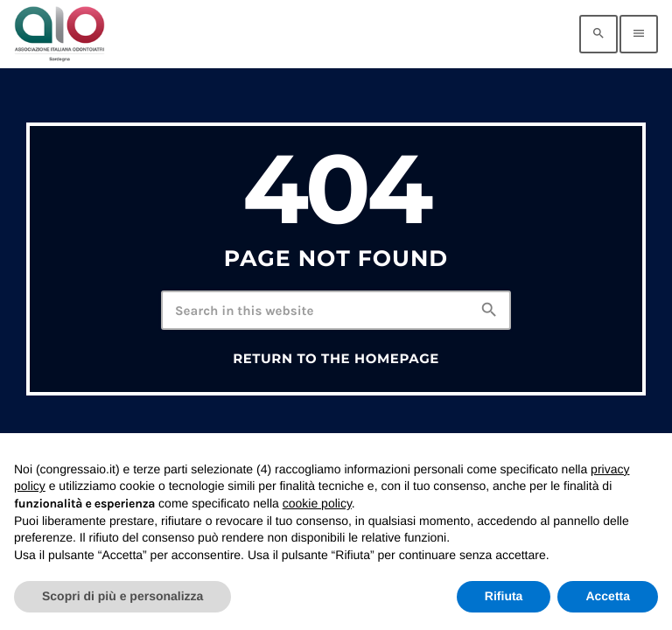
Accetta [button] (608, 596)
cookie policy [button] (317, 503)
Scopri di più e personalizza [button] (122, 596)
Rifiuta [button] (504, 596)
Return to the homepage (336, 359)
